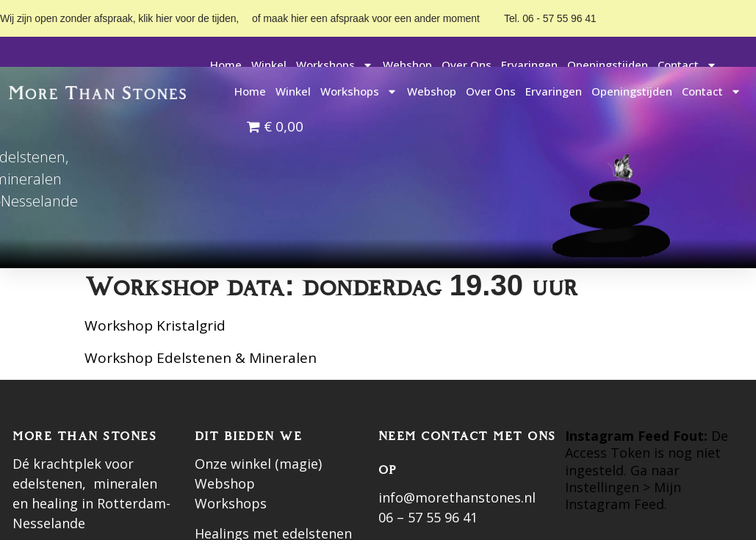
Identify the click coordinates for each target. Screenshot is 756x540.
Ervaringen (529, 65)
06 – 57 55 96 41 (428, 517)
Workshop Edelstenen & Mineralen (201, 358)
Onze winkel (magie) (258, 464)
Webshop (407, 65)
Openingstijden (608, 65)
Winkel (269, 65)
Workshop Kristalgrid (155, 325)
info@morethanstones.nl (457, 497)
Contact (687, 65)
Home (226, 65)
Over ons (467, 65)
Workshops (335, 65)
